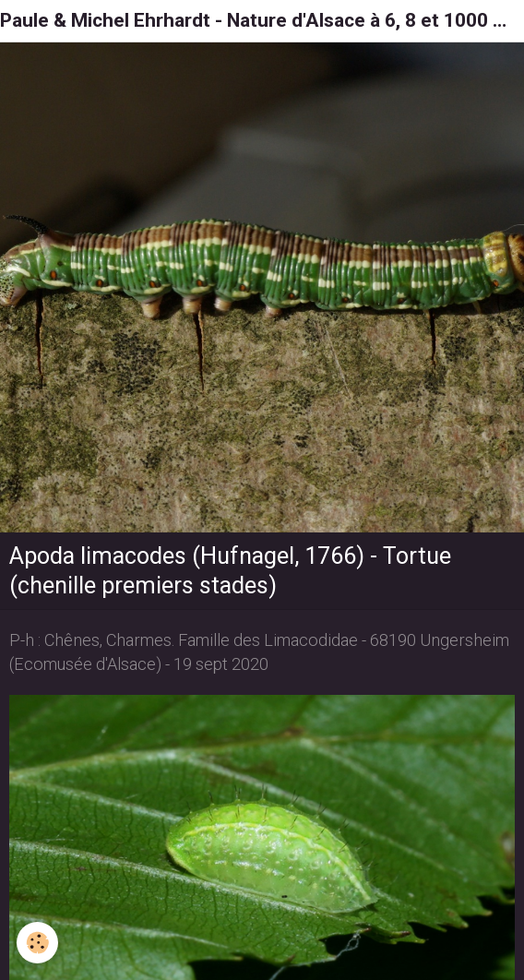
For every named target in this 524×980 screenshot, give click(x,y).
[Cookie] (37, 943)
